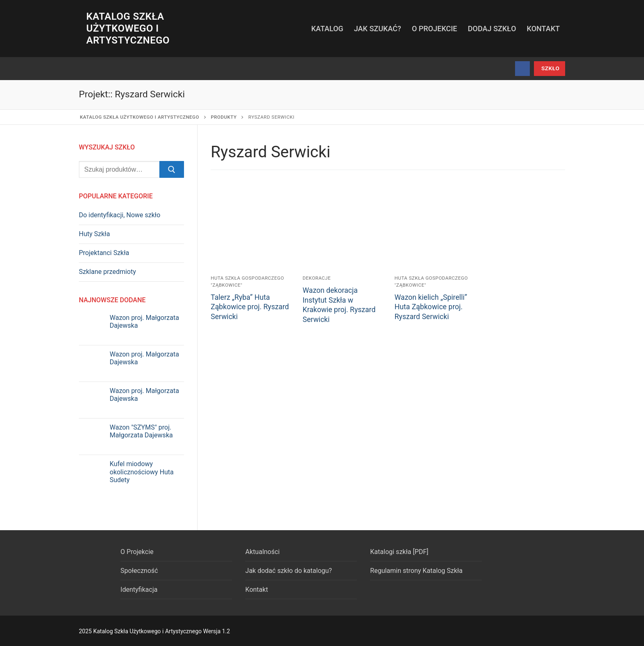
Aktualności (262, 552)
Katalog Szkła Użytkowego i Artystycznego (128, 28)
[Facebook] (522, 69)
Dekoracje (317, 278)
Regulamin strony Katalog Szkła (416, 571)
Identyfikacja (139, 590)
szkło (551, 68)
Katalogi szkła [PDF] (399, 552)
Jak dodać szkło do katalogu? (289, 571)
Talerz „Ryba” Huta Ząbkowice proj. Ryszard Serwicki (250, 307)
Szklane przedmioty (107, 272)
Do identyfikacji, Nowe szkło (120, 215)
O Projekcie (137, 552)
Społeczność (139, 571)
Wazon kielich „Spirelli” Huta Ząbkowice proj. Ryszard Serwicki (431, 307)
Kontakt (256, 590)
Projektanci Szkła (104, 253)
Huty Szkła (94, 234)
